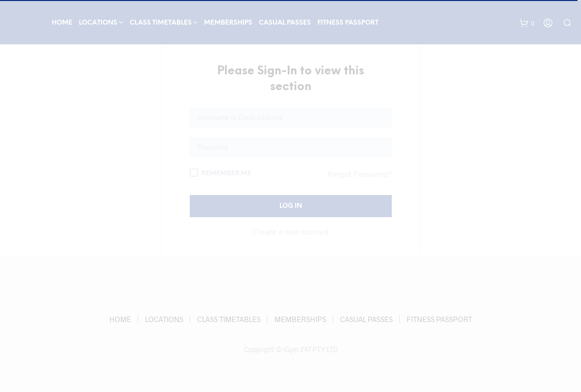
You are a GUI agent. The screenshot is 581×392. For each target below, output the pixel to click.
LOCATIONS (98, 23)
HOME (62, 23)
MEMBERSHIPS (228, 23)
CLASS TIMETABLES (161, 23)
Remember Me (221, 173)
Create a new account (291, 231)
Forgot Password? (360, 174)
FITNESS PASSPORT (348, 23)
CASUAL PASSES (285, 23)
